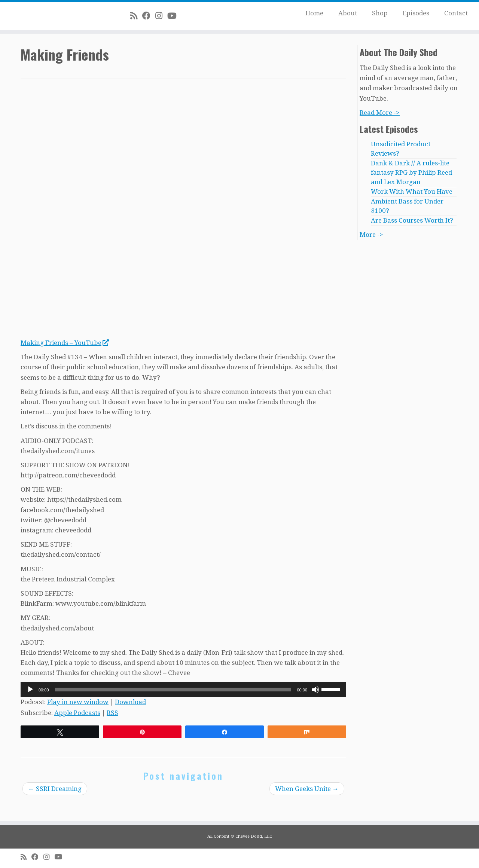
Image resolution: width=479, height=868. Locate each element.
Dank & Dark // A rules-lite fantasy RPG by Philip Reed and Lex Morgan (411, 172)
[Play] (30, 690)
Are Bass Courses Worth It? (412, 220)
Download (130, 702)
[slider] (173, 690)
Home (314, 13)
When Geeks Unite (307, 789)
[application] (183, 690)
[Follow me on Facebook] (149, 16)
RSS (112, 713)
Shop (380, 13)
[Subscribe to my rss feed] (136, 16)
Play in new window (78, 702)
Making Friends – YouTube (65, 343)
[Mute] (315, 690)
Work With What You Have (412, 192)
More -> (371, 235)
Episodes (416, 13)
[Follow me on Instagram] (161, 16)
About (348, 13)
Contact (456, 13)
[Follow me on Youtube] (174, 16)
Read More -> (380, 113)
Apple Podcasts (77, 713)
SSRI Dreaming (55, 789)
